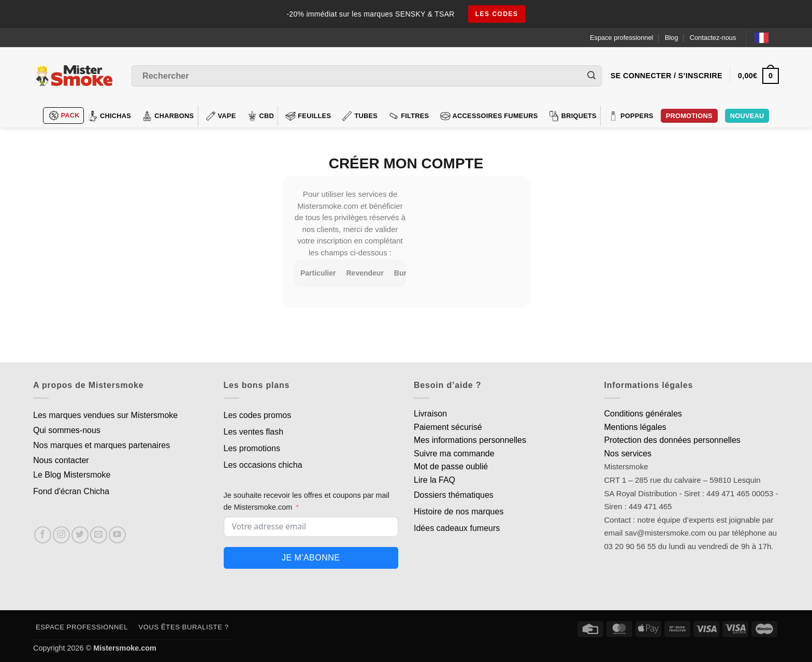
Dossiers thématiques (454, 495)
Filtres (409, 116)
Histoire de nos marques (459, 512)
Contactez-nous (713, 38)
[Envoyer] (591, 76)
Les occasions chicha (263, 465)
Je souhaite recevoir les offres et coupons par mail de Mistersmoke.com (307, 501)
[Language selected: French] (767, 38)
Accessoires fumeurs (489, 116)
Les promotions (252, 448)
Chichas (109, 116)
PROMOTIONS (689, 116)
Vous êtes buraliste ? (184, 627)
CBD (261, 116)
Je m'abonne (311, 558)
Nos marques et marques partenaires (102, 445)
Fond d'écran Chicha (71, 491)
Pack (64, 116)
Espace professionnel (621, 38)
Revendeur (365, 273)
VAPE (221, 116)
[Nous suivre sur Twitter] (80, 535)
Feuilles (308, 116)
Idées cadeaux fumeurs (457, 528)
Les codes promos (258, 415)
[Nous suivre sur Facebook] (43, 535)
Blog (672, 38)
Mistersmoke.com (125, 648)
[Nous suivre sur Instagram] (61, 535)
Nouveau (747, 116)
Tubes (360, 116)
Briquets (573, 116)
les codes (497, 14)
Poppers (631, 116)
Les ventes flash (254, 432)
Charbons (168, 116)
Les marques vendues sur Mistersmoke (105, 415)
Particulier (318, 273)
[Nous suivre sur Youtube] (117, 535)
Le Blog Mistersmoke (72, 475)
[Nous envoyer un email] (99, 535)
